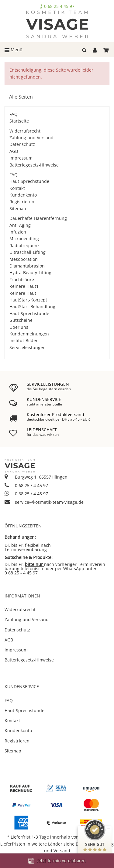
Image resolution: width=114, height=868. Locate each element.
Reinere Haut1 (24, 286)
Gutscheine (21, 320)
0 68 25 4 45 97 (59, 6)
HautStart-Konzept (28, 300)
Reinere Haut (23, 293)
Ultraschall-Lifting (28, 252)
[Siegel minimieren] (109, 829)
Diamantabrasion (27, 266)
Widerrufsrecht (25, 131)
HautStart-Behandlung (32, 306)
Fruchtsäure (22, 279)
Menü (14, 50)
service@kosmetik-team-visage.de (44, 502)
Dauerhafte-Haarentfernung (38, 218)
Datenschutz (22, 144)
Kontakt (17, 188)
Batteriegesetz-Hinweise (34, 165)
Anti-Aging (20, 225)
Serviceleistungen (28, 347)
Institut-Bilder (24, 340)
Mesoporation (24, 259)
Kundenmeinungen (29, 334)
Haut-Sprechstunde (29, 181)
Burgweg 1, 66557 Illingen (36, 477)
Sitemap (18, 209)
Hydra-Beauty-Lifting (30, 273)
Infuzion (18, 232)
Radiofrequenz (24, 246)
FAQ (14, 114)
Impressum (21, 158)
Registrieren (22, 202)
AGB (14, 151)
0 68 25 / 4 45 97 (26, 485)
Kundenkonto (23, 195)
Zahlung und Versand (31, 138)
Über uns (19, 327)
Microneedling (24, 239)
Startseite (19, 121)
